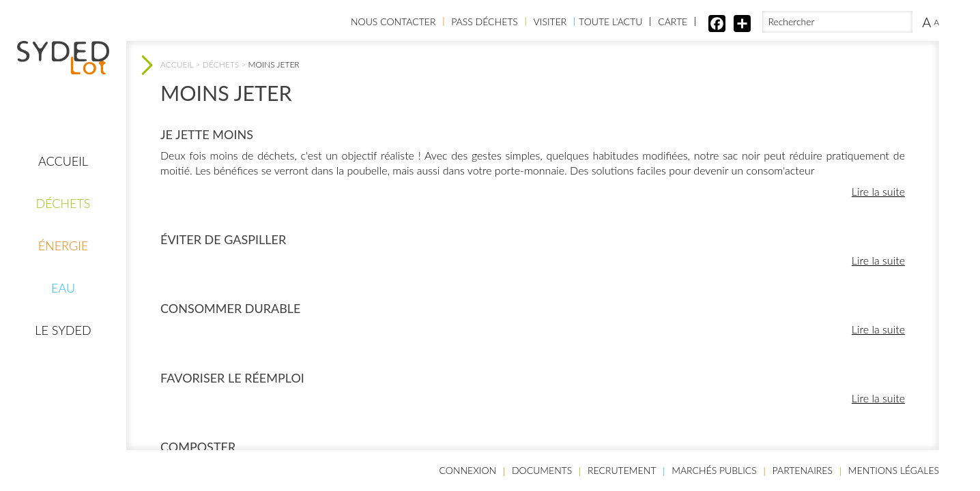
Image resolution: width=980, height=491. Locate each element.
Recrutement (622, 470)
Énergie (63, 245)
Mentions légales (894, 470)
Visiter (550, 21)
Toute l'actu (610, 21)
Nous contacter (393, 21)
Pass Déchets (485, 21)
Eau (63, 288)
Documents (542, 470)
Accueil (63, 161)
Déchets (63, 203)
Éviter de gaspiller (223, 239)
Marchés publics (714, 470)
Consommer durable (230, 308)
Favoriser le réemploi (232, 378)
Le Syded (63, 330)
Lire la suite (878, 191)
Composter (198, 447)
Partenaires (803, 470)
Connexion (468, 470)
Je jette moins (207, 134)
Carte (673, 21)
